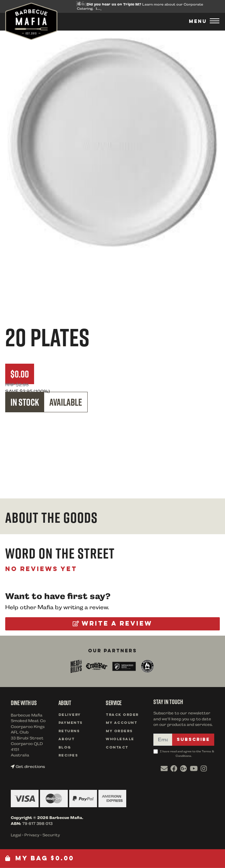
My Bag (40, 858)
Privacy (32, 835)
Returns (69, 731)
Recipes (68, 756)
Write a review (112, 624)
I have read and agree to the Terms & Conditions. (184, 753)
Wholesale (120, 739)
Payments (71, 723)
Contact (117, 748)
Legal (16, 835)
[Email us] (164, 769)
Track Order (122, 715)
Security (51, 835)
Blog (65, 748)
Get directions (28, 767)
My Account (121, 723)
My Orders (119, 731)
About (67, 739)
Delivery (70, 715)
